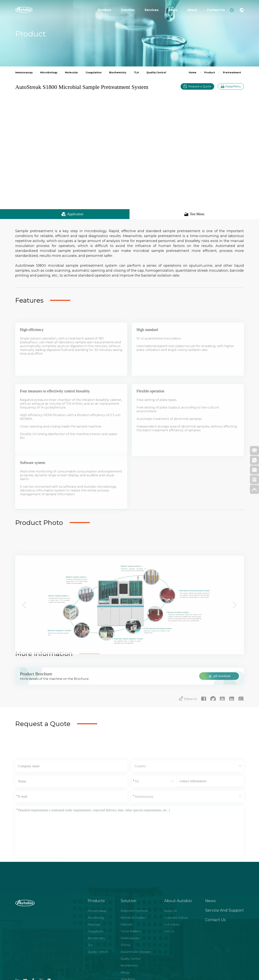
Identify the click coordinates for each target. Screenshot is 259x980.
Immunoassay (97, 971)
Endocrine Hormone (134, 971)
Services (152, 10)
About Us (170, 971)
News (173, 10)
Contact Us (216, 10)
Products (96, 961)
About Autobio (178, 961)
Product (105, 10)
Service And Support (224, 971)
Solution (128, 10)
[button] (24, 655)
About (192, 10)
